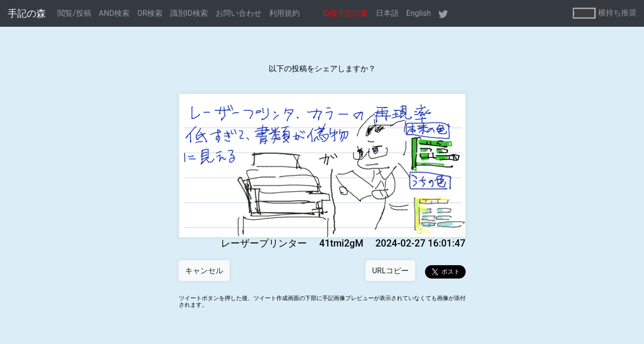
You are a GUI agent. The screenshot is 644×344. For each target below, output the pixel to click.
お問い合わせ (239, 13)
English (419, 13)
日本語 (387, 13)
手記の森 (27, 13)
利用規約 (284, 13)
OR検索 (150, 13)
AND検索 (114, 13)
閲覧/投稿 (74, 13)
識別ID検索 (189, 13)
